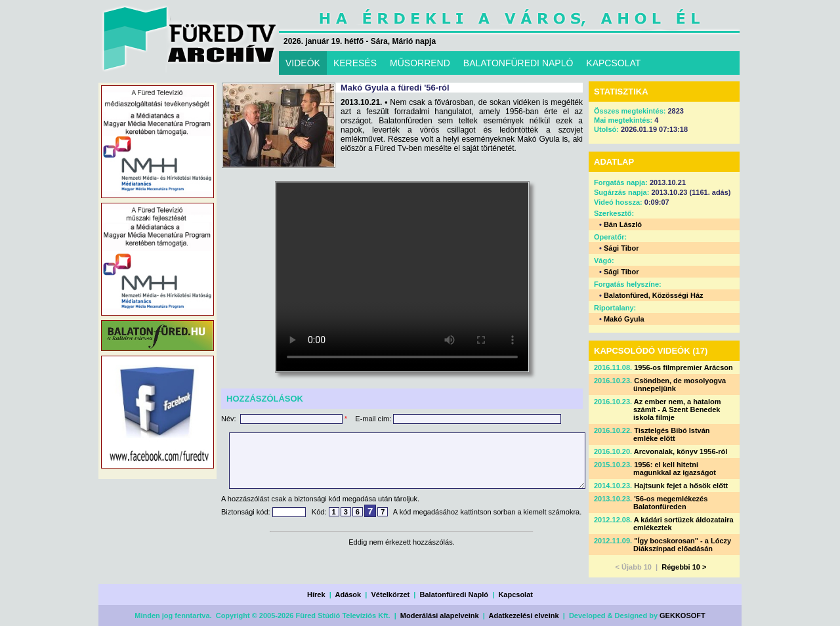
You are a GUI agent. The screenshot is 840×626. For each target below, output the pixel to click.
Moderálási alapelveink (440, 616)
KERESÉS (355, 63)
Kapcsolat (515, 595)
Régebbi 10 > (684, 567)
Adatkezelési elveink (524, 616)
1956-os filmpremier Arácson (683, 367)
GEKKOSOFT (682, 616)
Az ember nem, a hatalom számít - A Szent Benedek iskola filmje (677, 409)
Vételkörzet (391, 595)
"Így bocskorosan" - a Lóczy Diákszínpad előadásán (682, 545)
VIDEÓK (303, 63)
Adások (348, 595)
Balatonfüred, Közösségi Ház (654, 295)
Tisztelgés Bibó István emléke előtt (672, 434)
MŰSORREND (420, 63)
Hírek (316, 595)
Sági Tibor (621, 248)
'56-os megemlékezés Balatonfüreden (670, 503)
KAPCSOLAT (613, 63)
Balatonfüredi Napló (454, 595)
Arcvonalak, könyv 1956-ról (681, 451)
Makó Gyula (624, 319)
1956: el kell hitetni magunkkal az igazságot (675, 469)
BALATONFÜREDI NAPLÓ (518, 63)
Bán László (623, 224)
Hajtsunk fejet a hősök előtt (681, 486)
